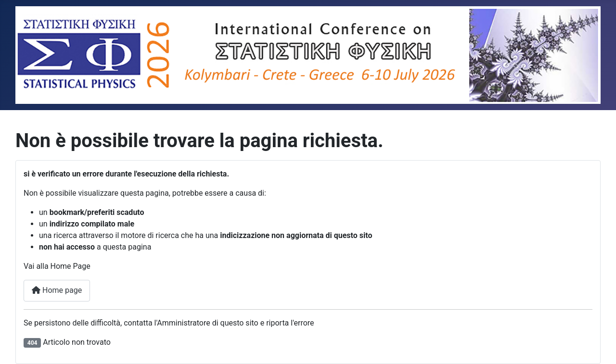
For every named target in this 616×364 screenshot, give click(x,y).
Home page (57, 290)
